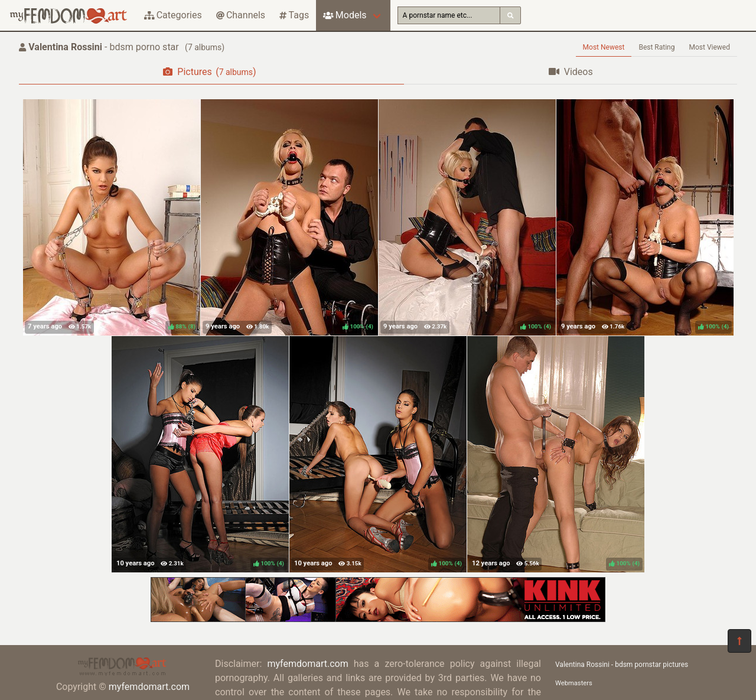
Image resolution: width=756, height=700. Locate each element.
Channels (241, 15)
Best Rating (656, 47)
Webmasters (574, 683)
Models (345, 15)
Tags (294, 15)
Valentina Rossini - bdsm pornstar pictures (622, 665)
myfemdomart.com (149, 687)
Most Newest (604, 47)
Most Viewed (710, 47)
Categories (173, 15)
